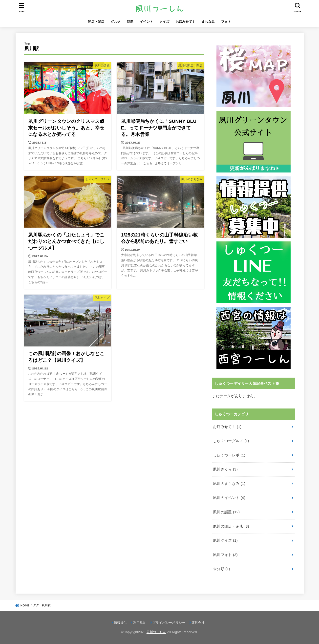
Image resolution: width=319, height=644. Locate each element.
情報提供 (120, 623)
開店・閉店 (96, 22)
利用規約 (140, 623)
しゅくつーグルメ (231, 441)
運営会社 (198, 623)
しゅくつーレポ (229, 455)
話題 (130, 22)
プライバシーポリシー (169, 623)
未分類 (222, 569)
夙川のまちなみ (229, 484)
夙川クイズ (225, 540)
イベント (146, 22)
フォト (226, 22)
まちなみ (208, 22)
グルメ (116, 22)
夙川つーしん (156, 632)
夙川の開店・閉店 (231, 526)
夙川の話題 (226, 512)
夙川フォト (225, 555)
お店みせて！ (186, 22)
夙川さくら (225, 469)
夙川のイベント (229, 498)
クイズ (164, 22)
